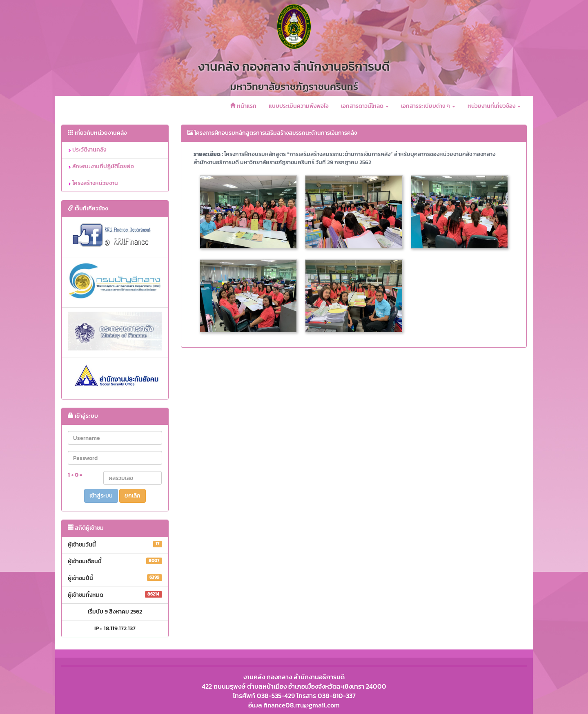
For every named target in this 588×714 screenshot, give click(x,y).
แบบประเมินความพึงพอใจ (299, 106)
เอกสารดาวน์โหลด (365, 106)
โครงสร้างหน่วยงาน (93, 183)
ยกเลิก (133, 496)
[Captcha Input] (133, 478)
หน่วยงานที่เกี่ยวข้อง (494, 106)
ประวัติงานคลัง (87, 150)
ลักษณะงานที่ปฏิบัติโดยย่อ (101, 166)
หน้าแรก (243, 106)
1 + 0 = (75, 475)
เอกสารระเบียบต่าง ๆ (428, 106)
